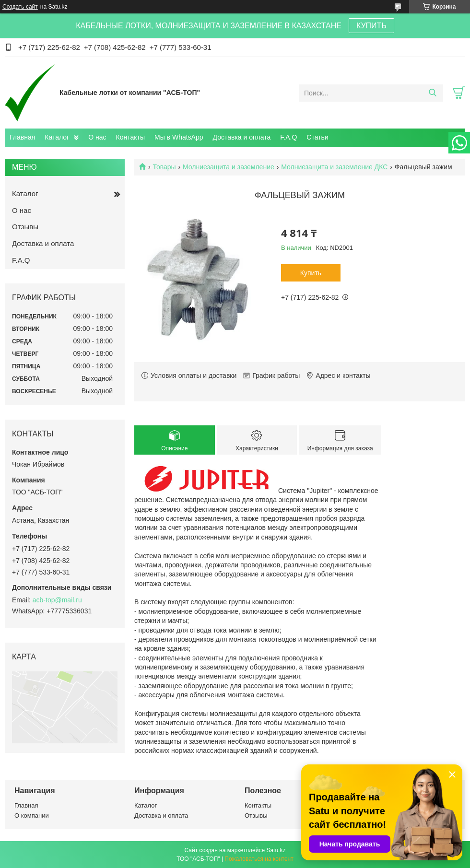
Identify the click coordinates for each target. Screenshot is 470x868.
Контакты (130, 137)
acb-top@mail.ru (57, 600)
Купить (311, 273)
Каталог (57, 137)
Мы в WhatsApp (179, 137)
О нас (97, 137)
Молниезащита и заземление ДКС (334, 167)
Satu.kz (276, 850)
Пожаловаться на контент (259, 859)
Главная (22, 137)
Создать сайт (20, 7)
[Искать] (432, 93)
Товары (164, 167)
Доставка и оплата (242, 137)
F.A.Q (288, 137)
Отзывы (25, 227)
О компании (32, 815)
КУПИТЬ (371, 26)
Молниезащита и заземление (229, 167)
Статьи (317, 137)
